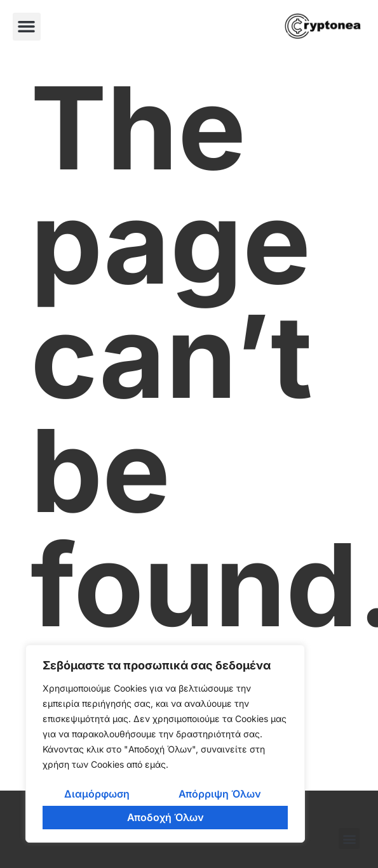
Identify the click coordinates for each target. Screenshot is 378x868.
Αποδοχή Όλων (165, 817)
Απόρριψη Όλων (220, 794)
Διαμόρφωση (97, 794)
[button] (27, 27)
